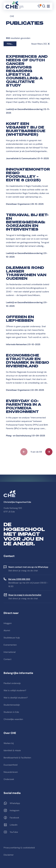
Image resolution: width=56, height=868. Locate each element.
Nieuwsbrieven (11, 772)
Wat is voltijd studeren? (15, 690)
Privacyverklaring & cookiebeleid (19, 848)
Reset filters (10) (39, 44)
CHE (12, 16)
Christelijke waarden (13, 719)
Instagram (14, 810)
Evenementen (10, 645)
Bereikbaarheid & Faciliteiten (17, 758)
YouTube (14, 832)
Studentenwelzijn (12, 705)
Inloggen (8, 623)
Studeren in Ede (11, 712)
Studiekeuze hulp (12, 638)
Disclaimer (9, 855)
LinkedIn (14, 825)
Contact (7, 659)
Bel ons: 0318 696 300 (19, 579)
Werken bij (9, 743)
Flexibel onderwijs (12, 683)
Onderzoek (9, 779)
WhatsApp (15, 803)
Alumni (7, 630)
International (10, 652)
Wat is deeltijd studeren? (16, 698)
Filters (10, 44)
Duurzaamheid (11, 765)
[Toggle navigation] (48, 6)
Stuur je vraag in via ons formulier (25, 595)
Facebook (14, 818)
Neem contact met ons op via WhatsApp (28, 567)
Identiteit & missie (12, 750)
